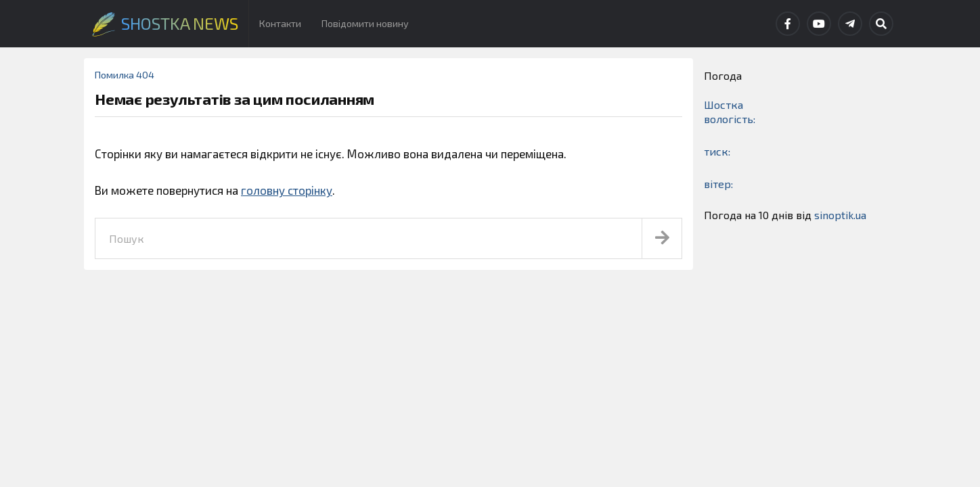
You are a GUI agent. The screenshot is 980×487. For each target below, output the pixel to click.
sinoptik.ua (840, 215)
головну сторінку (287, 190)
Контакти (280, 23)
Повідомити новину (365, 23)
